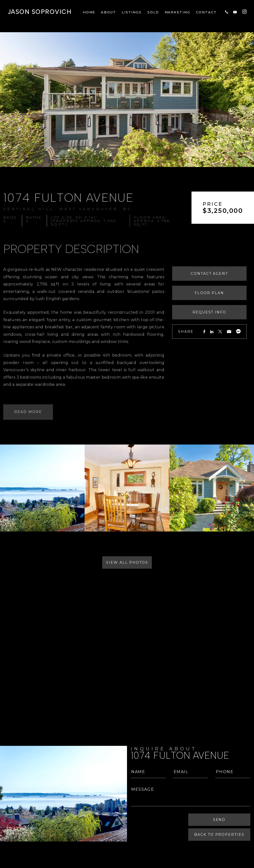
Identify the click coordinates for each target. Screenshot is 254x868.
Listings (132, 12)
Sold (153, 12)
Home (89, 12)
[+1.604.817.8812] (227, 12)
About (109, 12)
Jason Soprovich (40, 12)
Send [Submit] (220, 820)
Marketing (178, 12)
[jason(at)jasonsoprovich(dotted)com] (235, 12)
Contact (206, 12)
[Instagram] (244, 12)
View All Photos (127, 562)
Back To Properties (220, 835)
